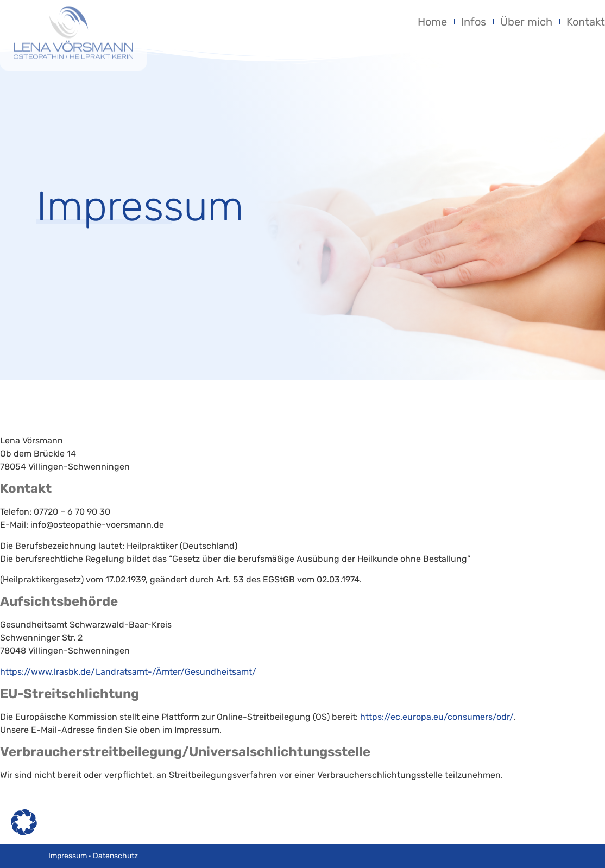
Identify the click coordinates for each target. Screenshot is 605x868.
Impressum (68, 856)
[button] (24, 822)
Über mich (526, 22)
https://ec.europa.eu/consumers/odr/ (437, 717)
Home (432, 22)
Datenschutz (115, 856)
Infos (474, 22)
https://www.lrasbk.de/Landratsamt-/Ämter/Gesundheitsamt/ (128, 672)
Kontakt (586, 22)
